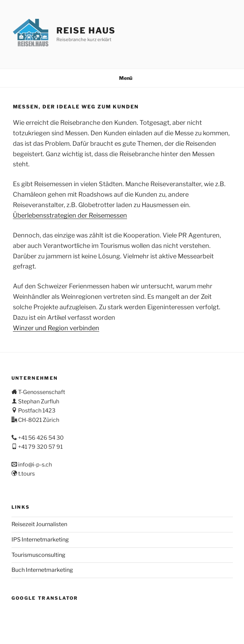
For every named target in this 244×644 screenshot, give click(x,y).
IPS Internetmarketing (40, 540)
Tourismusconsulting (38, 555)
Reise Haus (86, 31)
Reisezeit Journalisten (39, 524)
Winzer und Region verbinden (56, 328)
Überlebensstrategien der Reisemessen (70, 215)
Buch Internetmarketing (42, 570)
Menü (122, 78)
